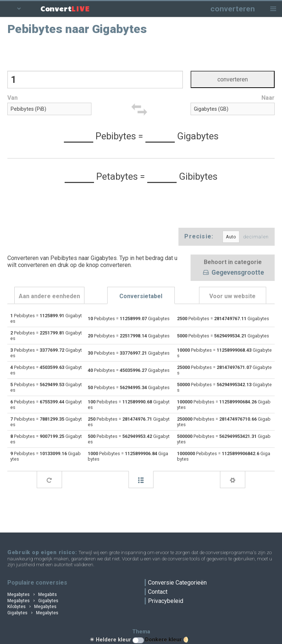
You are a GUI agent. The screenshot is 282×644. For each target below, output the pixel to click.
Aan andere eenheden (49, 296)
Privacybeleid (166, 601)
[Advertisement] (141, 52)
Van (12, 98)
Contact (158, 592)
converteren (233, 9)
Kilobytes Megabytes (32, 607)
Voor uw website (232, 296)
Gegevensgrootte (233, 273)
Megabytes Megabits (32, 594)
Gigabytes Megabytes (33, 613)
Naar (268, 98)
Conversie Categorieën (177, 583)
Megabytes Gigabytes (33, 601)
